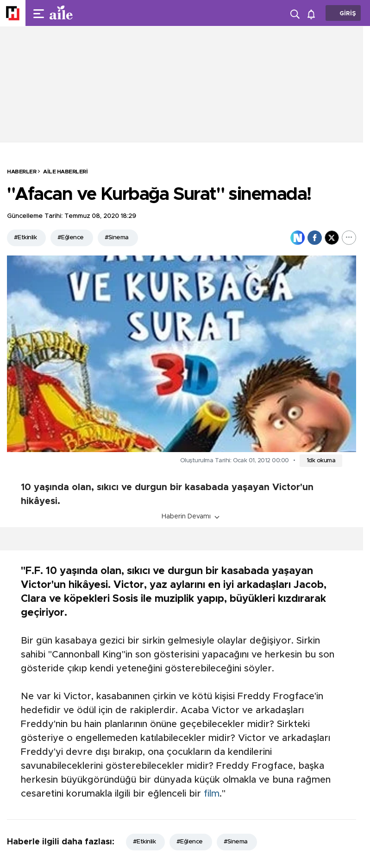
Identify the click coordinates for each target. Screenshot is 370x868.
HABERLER (22, 172)
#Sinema (117, 238)
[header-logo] (80, 13)
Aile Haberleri (65, 172)
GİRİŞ (348, 14)
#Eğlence (71, 238)
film (212, 794)
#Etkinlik (25, 238)
